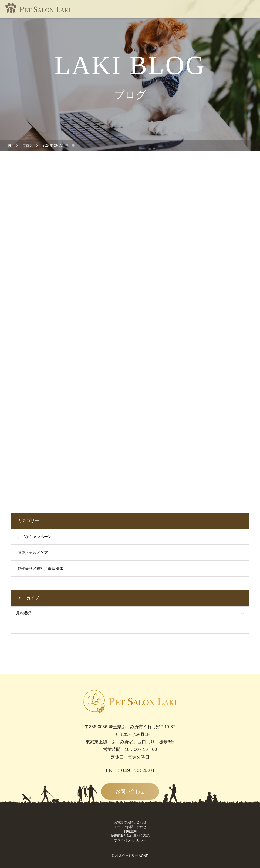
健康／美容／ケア (33, 553)
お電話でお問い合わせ (130, 822)
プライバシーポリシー (130, 840)
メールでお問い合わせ (130, 827)
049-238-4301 (138, 770)
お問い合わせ (130, 791)
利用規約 (130, 831)
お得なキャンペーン (35, 537)
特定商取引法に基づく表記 (130, 836)
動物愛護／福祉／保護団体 (40, 569)
